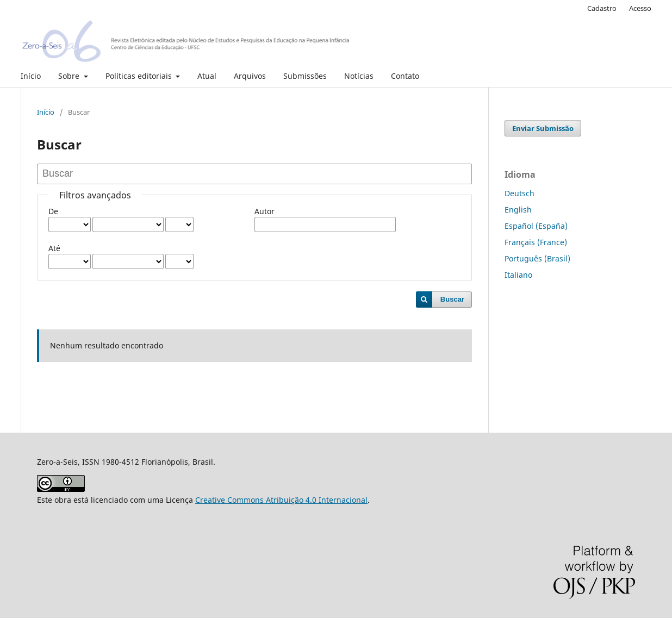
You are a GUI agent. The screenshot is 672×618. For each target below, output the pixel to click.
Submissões (305, 76)
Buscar (452, 299)
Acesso (640, 8)
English (518, 210)
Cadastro (602, 8)
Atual (207, 76)
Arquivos (250, 76)
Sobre (70, 76)
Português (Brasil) (537, 258)
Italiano (518, 275)
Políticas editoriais (140, 76)
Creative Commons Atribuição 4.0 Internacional (281, 500)
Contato (405, 76)
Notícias (359, 76)
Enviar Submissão (543, 128)
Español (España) (536, 226)
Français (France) (536, 242)
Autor (265, 211)
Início (31, 76)
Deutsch (519, 193)
